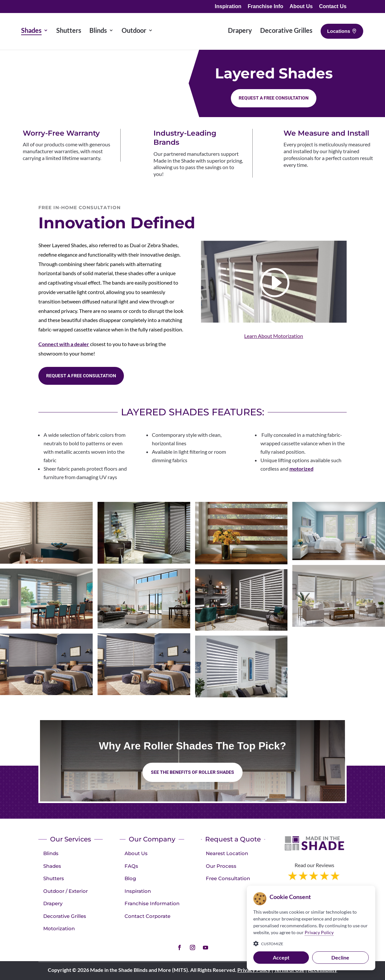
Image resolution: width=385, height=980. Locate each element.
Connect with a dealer (64, 344)
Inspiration (228, 7)
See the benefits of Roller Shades (192, 772)
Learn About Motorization (274, 336)
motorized (301, 469)
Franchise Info (266, 7)
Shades (52, 866)
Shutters (54, 878)
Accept (281, 957)
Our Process (221, 866)
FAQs (131, 866)
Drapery (53, 903)
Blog (130, 878)
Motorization (59, 928)
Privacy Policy (319, 932)
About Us (301, 7)
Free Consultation (228, 878)
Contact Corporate (147, 916)
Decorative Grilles (65, 916)
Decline (340, 957)
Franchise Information (152, 903)
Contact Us (333, 7)
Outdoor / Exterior (66, 891)
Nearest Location (227, 853)
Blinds (51, 853)
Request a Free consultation (274, 98)
